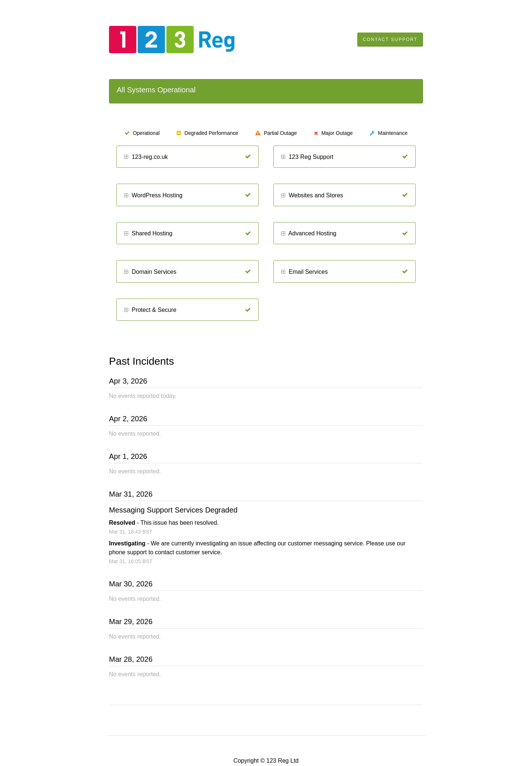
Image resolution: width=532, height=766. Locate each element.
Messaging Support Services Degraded (173, 510)
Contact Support (390, 40)
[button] (126, 157)
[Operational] (248, 157)
